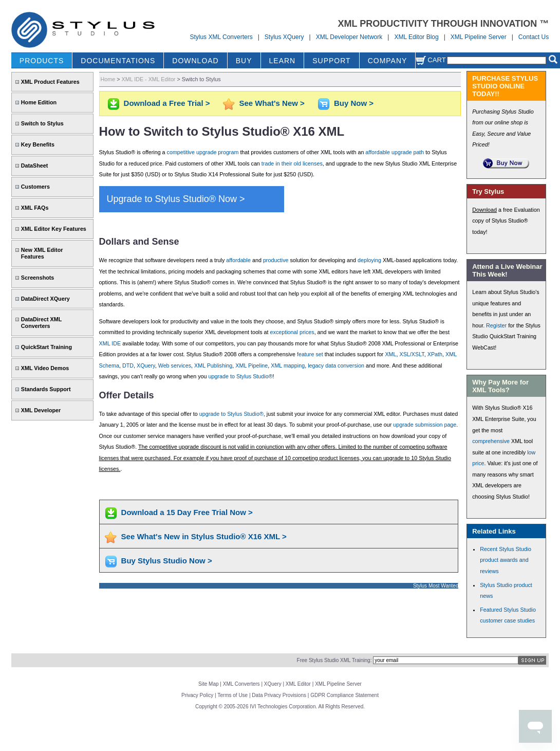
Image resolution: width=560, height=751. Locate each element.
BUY (244, 61)
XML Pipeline (251, 365)
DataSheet (35, 166)
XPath (435, 354)
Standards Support (46, 389)
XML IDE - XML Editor (149, 79)
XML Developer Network (349, 37)
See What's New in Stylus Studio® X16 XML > (204, 536)
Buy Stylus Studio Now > (167, 561)
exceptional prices (292, 332)
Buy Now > (354, 103)
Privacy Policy (197, 695)
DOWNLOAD (195, 61)
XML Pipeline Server (479, 37)
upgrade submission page (425, 425)
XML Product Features (50, 82)
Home (108, 79)
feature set (310, 354)
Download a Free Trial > (167, 103)
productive (276, 260)
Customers (35, 187)
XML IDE (110, 343)
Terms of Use (232, 695)
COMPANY (388, 61)
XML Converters (241, 684)
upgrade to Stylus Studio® (241, 376)
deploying (369, 260)
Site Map (208, 684)
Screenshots (38, 278)
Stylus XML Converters (221, 37)
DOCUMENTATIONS (118, 61)
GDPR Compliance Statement (344, 695)
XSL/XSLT (412, 354)
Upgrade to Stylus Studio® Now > (176, 199)
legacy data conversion (336, 365)
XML (390, 354)
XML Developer (41, 410)
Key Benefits (38, 144)
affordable (238, 260)
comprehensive (491, 441)
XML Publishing (213, 365)
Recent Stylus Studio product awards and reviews (506, 560)
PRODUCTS (42, 61)
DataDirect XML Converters (41, 323)
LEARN (283, 61)
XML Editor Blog (416, 37)
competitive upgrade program (203, 152)
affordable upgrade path (395, 152)
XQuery (146, 365)
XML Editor (298, 684)
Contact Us (534, 37)
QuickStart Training (46, 347)
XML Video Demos (45, 368)
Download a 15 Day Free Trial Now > (187, 512)
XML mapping (288, 365)
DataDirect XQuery (45, 299)
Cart (431, 60)
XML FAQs (35, 208)
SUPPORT (331, 61)
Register (496, 325)
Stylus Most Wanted (436, 586)
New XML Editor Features (42, 253)
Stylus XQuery (284, 37)
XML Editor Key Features (54, 229)
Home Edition (39, 102)
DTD (128, 365)
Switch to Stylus (42, 123)
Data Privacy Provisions (279, 695)
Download (484, 210)
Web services (175, 365)
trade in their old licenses (292, 163)
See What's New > (272, 103)
